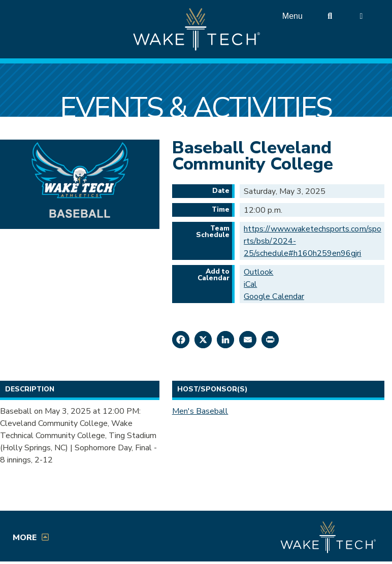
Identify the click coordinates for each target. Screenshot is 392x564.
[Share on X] (203, 340)
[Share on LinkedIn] (225, 340)
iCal (250, 284)
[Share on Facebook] (181, 340)
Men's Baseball (200, 411)
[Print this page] (270, 340)
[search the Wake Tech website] (330, 16)
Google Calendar (274, 296)
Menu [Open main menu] (292, 16)
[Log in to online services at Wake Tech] (361, 16)
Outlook (258, 272)
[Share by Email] (248, 340)
